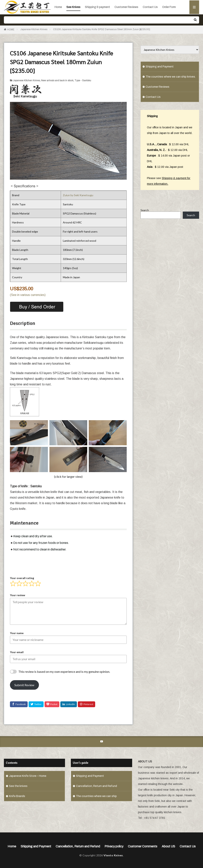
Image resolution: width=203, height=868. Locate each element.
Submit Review (24, 685)
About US (168, 846)
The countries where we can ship (96, 796)
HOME (11, 30)
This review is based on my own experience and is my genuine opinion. (64, 672)
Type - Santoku (83, 80)
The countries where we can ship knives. (171, 77)
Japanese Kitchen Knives (34, 29)
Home (58, 7)
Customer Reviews (126, 7)
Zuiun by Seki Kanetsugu (78, 195)
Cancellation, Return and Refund (96, 786)
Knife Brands (17, 796)
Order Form (169, 7)
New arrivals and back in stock (57, 80)
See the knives (18, 786)
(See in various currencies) (28, 295)
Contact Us (150, 7)
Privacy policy (114, 846)
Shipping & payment (97, 7)
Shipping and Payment (160, 67)
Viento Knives (113, 855)
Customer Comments (143, 846)
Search (145, 215)
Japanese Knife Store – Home (28, 776)
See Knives (73, 7)
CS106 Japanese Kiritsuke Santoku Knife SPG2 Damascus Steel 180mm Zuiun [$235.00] (102, 29)
